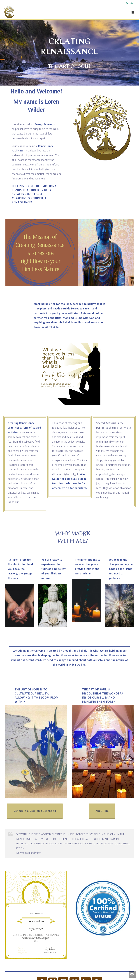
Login (129, 3)
